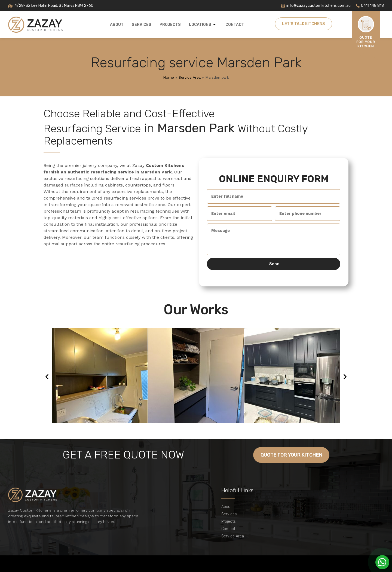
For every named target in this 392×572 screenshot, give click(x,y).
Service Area (190, 77)
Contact (235, 25)
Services (142, 25)
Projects (170, 25)
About (117, 25)
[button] (47, 376)
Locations (203, 25)
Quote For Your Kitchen (366, 42)
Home (169, 77)
